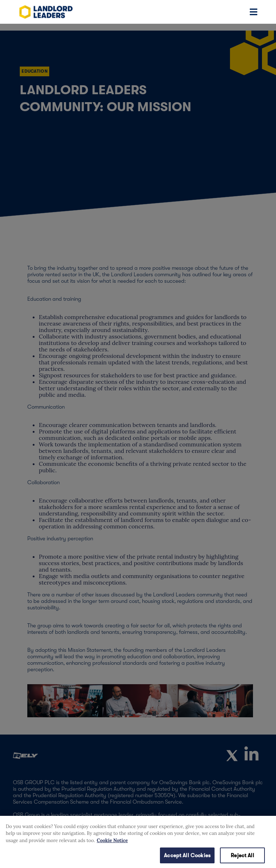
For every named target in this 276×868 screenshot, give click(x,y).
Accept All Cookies (187, 858)
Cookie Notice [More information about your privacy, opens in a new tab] (112, 843)
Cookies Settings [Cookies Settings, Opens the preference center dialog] (26, 858)
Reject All (242, 858)
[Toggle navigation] (254, 12)
